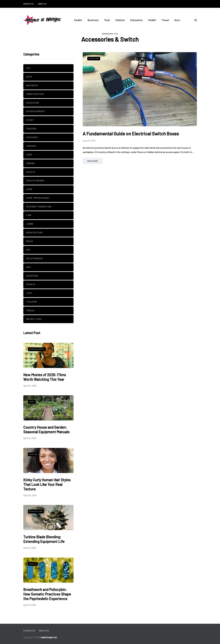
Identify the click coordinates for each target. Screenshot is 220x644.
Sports (31, 284)
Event (30, 120)
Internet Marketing (39, 207)
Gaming (31, 163)
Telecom (32, 302)
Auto (177, 20)
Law (29, 215)
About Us (42, 4)
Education (136, 20)
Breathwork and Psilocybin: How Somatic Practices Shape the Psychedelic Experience (47, 594)
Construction (35, 94)
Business (93, 20)
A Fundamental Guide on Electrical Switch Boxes (131, 134)
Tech (107, 20)
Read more (93, 161)
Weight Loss (34, 319)
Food (29, 155)
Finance (31, 146)
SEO (29, 267)
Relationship (35, 258)
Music (30, 241)
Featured (32, 137)
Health (78, 20)
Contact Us (28, 4)
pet (29, 250)
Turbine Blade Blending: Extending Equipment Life (44, 539)
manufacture (35, 233)
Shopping (32, 276)
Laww (30, 224)
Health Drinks (35, 181)
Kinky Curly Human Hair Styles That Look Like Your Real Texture (47, 484)
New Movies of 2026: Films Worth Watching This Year (45, 377)
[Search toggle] (195, 20)
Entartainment (36, 111)
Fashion (120, 20)
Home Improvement (38, 198)
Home (30, 189)
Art (29, 68)
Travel (165, 20)
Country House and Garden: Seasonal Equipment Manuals (46, 430)
